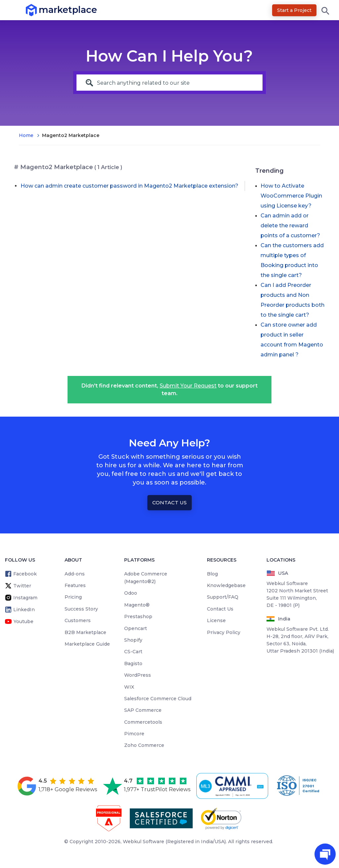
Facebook (25, 574)
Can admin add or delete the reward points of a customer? (290, 226)
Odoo (131, 593)
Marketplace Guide (87, 644)
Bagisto (133, 663)
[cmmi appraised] (233, 786)
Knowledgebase (226, 585)
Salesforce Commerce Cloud (158, 699)
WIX (129, 687)
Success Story (81, 609)
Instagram (25, 598)
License (216, 620)
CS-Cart (133, 652)
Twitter (22, 586)
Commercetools (143, 722)
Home (26, 135)
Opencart (136, 628)
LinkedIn (24, 610)
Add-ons (75, 574)
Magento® (137, 605)
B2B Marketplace (85, 632)
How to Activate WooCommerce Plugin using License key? (291, 196)
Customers (78, 620)
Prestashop (138, 617)
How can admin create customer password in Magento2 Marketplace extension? (129, 186)
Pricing (73, 597)
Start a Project (294, 10)
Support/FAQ (223, 597)
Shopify (133, 640)
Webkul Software (144, 842)
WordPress (138, 675)
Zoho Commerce (144, 745)
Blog (212, 574)
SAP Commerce (143, 710)
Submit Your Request (188, 386)
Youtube (24, 621)
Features (75, 585)
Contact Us (169, 503)
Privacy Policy (224, 632)
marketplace (39, 10)
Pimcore (134, 734)
